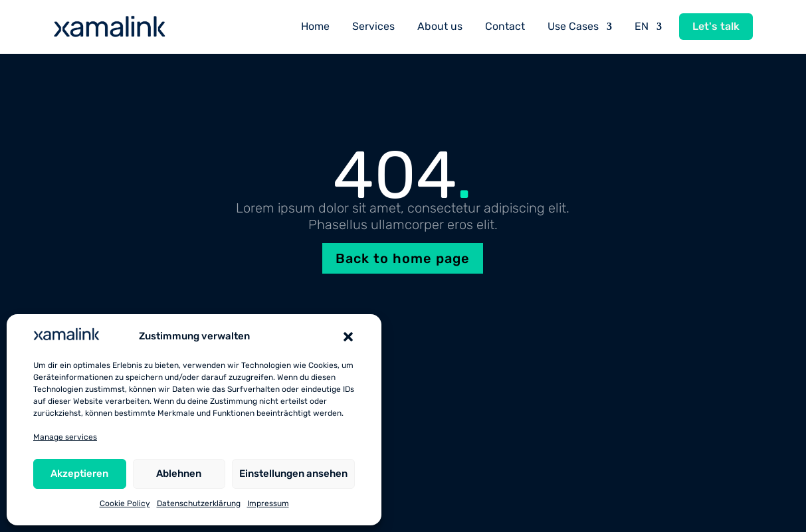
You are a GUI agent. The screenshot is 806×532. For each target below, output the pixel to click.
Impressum (268, 503)
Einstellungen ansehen (293, 474)
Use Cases (573, 26)
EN (642, 26)
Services (373, 26)
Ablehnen (179, 474)
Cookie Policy (125, 503)
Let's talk (716, 26)
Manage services (65, 437)
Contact (505, 26)
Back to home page (403, 258)
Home (315, 26)
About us (440, 26)
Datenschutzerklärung (199, 503)
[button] (348, 337)
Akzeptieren (79, 474)
